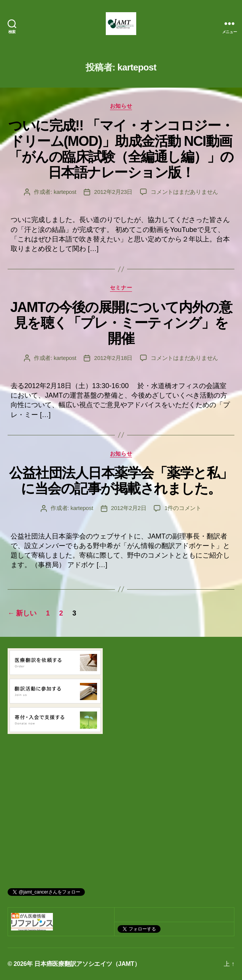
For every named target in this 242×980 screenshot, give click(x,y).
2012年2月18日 (113, 358)
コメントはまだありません (184, 192)
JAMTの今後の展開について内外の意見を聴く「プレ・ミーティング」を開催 (121, 323)
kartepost (65, 192)
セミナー (121, 288)
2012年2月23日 (113, 192)
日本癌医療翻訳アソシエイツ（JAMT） (87, 964)
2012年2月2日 (129, 508)
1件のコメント (183, 508)
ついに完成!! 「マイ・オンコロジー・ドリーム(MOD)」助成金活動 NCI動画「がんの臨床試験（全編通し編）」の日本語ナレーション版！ (121, 149)
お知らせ (121, 106)
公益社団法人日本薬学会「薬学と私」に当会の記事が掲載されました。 (121, 481)
